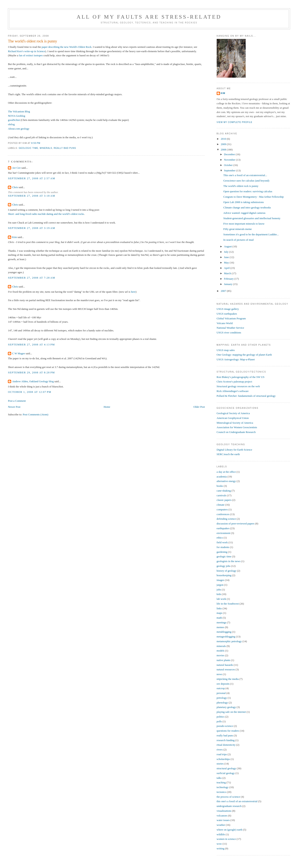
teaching (221, 782)
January (228, 284)
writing (221, 848)
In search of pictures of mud (238, 240)
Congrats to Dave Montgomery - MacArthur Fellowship (254, 197)
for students (223, 547)
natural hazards (225, 665)
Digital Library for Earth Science (234, 450)
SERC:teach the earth (228, 454)
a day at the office (226, 472)
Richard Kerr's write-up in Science (26, 51)
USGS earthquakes (227, 314)
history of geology (227, 571)
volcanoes (222, 816)
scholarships (223, 759)
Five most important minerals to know (244, 224)
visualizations (224, 811)
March (228, 273)
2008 (224, 150)
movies (221, 655)
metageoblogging (226, 637)
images (220, 580)
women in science (226, 839)
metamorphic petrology (229, 641)
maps (219, 613)
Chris (15, 187)
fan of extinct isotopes (31, 55)
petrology (222, 698)
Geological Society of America (233, 413)
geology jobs (224, 566)
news (219, 674)
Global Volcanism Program (231, 318)
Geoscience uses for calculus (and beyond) (246, 181)
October (229, 165)
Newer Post (14, 407)
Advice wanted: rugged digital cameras (244, 213)
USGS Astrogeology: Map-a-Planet (236, 359)
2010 (224, 139)
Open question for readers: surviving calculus (248, 191)
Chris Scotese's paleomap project (234, 382)
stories (220, 764)
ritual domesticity (226, 745)
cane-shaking (224, 491)
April (227, 268)
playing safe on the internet (231, 712)
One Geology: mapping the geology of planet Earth (244, 355)
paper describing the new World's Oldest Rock (67, 47)
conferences (223, 514)
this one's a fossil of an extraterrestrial (237, 801)
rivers (220, 750)
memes (220, 627)
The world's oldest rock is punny (32, 41)
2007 (224, 291)
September (230, 170)
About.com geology (19, 129)
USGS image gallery (228, 309)
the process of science (228, 797)
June (227, 257)
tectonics (221, 792)
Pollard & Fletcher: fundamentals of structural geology (246, 396)
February (229, 279)
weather (221, 825)
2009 (224, 144)
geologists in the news (229, 561)
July (227, 252)
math (219, 618)
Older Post (199, 407)
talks (219, 778)
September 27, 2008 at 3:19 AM (31, 228)
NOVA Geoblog (16, 116)
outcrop (221, 688)
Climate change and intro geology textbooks (247, 207)
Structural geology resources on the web (238, 386)
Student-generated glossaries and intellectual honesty (252, 218)
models (221, 651)
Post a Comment (17, 401)
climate (221, 505)
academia (222, 477)
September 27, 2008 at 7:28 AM (31, 278)
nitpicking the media (228, 679)
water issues (223, 820)
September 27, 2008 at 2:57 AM (31, 178)
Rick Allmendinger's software (233, 391)
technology (223, 787)
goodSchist (14, 120)
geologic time (28, 148)
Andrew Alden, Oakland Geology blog (33, 381)
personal (221, 693)
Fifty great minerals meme (238, 229)
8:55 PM (36, 143)
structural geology (226, 768)
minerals (46, 148)
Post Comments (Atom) (36, 414)
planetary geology (226, 707)
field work (222, 542)
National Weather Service (230, 328)
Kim (14, 237)
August (228, 246)
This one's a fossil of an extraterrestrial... (245, 175)
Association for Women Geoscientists (237, 427)
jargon (220, 585)
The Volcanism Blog (19, 111)
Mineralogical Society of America (235, 423)
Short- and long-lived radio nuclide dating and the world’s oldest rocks (46, 214)
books (220, 486)
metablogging (224, 632)
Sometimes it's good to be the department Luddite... (251, 234)
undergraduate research (229, 806)
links (219, 608)
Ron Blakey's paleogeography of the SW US (241, 377)
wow (219, 844)
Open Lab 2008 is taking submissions (243, 202)
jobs (219, 590)
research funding (226, 740)
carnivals (222, 495)
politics (221, 717)
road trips (222, 754)
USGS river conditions (229, 332)
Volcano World (225, 323)
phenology (222, 703)
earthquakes (223, 528)
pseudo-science (225, 726)
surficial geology (226, 773)
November (230, 160)
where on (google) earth (230, 830)
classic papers (224, 500)
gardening (222, 552)
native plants (223, 660)
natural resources (226, 669)
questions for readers (228, 731)
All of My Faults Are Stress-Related (149, 17)
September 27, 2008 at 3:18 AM (31, 196)
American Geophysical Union (233, 418)
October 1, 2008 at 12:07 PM (29, 392)
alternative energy (226, 481)
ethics (220, 538)
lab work (221, 599)
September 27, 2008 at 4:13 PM (31, 344)
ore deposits (223, 684)
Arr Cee (16, 168)
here (133, 292)
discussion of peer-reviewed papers (236, 524)
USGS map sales (226, 350)
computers (222, 509)
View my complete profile (235, 122)
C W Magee (18, 353)
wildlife (221, 834)
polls (219, 721)
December (230, 154)
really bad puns (65, 148)
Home (107, 407)
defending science (226, 519)
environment (223, 533)
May (227, 263)
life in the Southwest (228, 604)
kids (219, 594)
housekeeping (224, 575)
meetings (222, 622)
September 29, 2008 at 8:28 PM (31, 372)
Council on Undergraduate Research (236, 432)
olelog (11, 124)
